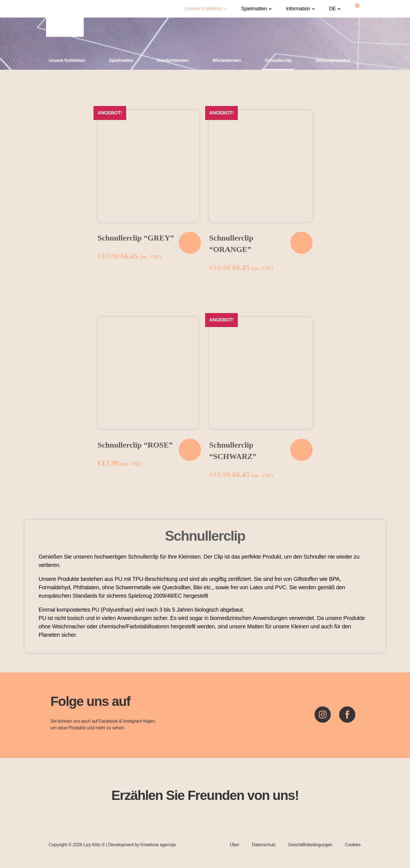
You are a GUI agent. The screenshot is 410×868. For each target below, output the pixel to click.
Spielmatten (254, 9)
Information (298, 9)
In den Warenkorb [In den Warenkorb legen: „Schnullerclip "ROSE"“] (190, 439)
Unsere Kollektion (203, 9)
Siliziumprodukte (333, 60)
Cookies (353, 845)
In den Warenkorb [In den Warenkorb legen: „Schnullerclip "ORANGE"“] (301, 232)
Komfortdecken (173, 60)
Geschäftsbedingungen (311, 845)
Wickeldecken (227, 60)
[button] (206, 9)
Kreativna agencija (158, 845)
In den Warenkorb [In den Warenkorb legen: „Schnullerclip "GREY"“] (190, 232)
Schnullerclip (278, 60)
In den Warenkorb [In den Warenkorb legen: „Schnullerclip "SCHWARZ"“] (301, 439)
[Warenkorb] (358, 9)
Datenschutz (264, 845)
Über (235, 845)
